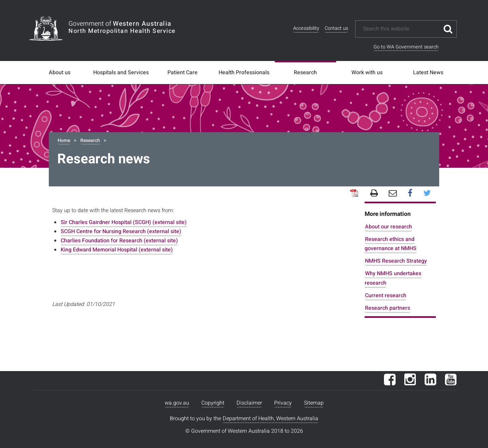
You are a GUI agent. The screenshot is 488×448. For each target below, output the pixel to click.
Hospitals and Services (121, 73)
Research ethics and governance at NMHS (391, 244)
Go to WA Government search (406, 47)
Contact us (336, 28)
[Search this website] (401, 29)
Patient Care (182, 73)
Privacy (283, 403)
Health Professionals (244, 73)
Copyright (213, 403)
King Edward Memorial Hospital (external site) (117, 250)
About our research (389, 227)
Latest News (428, 73)
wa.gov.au (177, 403)
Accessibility (306, 28)
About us (60, 73)
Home (64, 140)
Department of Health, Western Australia (270, 419)
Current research (386, 296)
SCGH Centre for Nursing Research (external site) (121, 231)
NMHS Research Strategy (396, 261)
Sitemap (314, 403)
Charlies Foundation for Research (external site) (119, 241)
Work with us (367, 73)
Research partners (388, 308)
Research (305, 73)
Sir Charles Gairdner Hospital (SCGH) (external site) (124, 222)
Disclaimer (249, 403)
